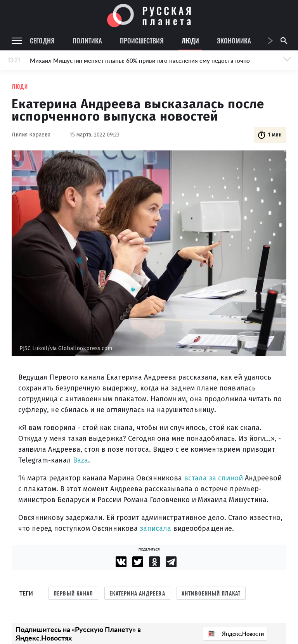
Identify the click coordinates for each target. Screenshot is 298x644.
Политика (87, 41)
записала (155, 528)
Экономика (234, 41)
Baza (81, 460)
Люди (190, 41)
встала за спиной (213, 478)
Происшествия (142, 41)
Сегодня (42, 41)
